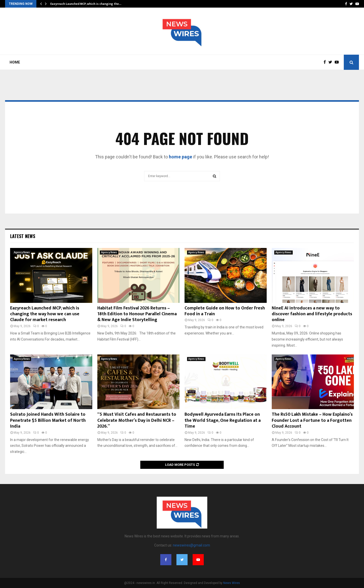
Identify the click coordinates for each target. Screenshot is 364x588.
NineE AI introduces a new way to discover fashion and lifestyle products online (312, 314)
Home (15, 62)
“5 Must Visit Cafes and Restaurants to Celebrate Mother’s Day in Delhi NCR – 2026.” (137, 420)
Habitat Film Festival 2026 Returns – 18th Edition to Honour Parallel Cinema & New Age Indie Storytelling (137, 314)
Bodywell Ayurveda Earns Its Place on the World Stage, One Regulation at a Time (223, 420)
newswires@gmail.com (191, 545)
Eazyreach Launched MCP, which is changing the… (86, 4)
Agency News (22, 252)
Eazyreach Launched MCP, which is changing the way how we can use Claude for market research (45, 314)
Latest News (23, 236)
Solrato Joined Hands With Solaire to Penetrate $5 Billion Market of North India (48, 420)
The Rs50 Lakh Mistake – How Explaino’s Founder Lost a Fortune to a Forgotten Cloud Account (312, 420)
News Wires (232, 583)
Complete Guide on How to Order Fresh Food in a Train (225, 311)
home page (180, 157)
